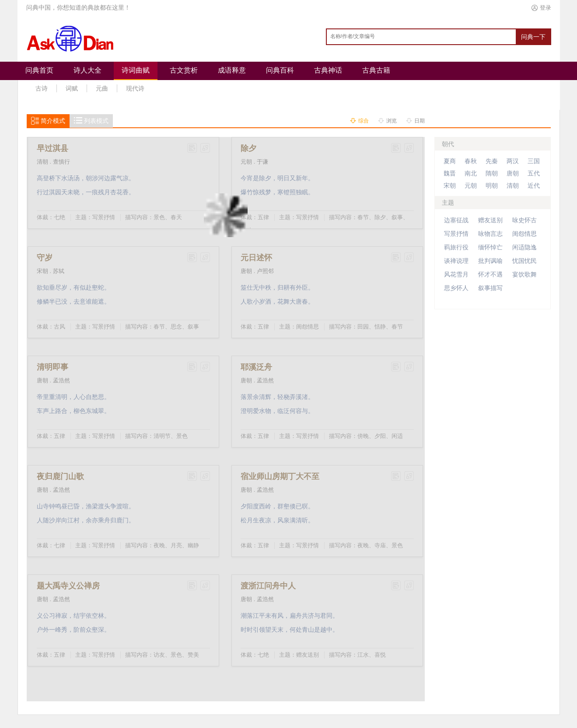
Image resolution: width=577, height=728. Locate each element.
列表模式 (96, 121)
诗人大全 (87, 70)
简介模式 (53, 121)
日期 (420, 121)
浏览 (392, 121)
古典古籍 (376, 70)
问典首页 (39, 70)
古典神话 (328, 70)
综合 (364, 121)
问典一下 (533, 37)
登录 (546, 8)
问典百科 (280, 70)
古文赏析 (184, 70)
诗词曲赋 (136, 70)
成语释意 (232, 70)
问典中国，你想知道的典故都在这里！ (78, 8)
